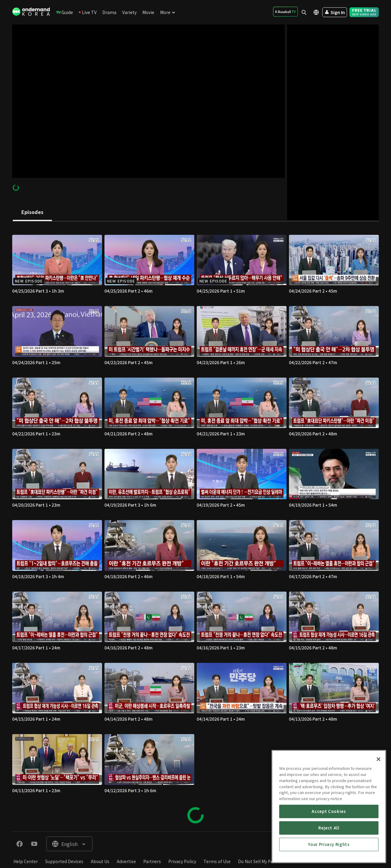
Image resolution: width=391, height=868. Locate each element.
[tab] (32, 212)
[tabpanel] (195, 526)
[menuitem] (65, 12)
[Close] (378, 807)
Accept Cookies (329, 858)
